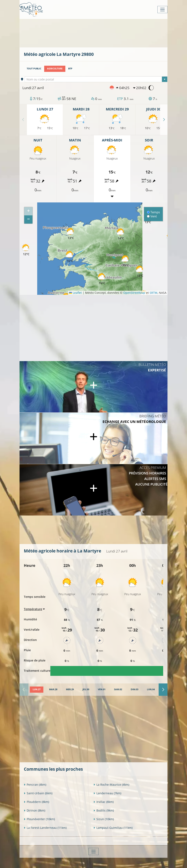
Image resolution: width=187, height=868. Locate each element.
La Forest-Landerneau (45, 828)
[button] (70, 257)
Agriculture (55, 69)
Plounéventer (39, 819)
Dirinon (35, 810)
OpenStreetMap (134, 293)
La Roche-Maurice (111, 785)
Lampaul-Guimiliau (113, 828)
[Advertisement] (99, 33)
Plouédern (36, 802)
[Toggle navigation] (162, 10)
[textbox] (96, 79)
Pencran (35, 785)
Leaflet (75, 293)
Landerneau (107, 793)
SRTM (154, 293)
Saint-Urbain (38, 793)
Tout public (34, 69)
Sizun (104, 819)
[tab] (37, 690)
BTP (70, 69)
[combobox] (96, 79)
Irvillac (104, 802)
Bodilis (104, 810)
